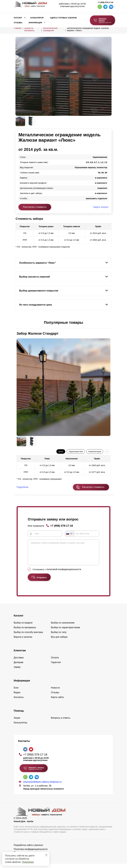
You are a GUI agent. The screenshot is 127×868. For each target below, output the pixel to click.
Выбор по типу (59, 636)
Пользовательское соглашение (30, 857)
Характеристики (76, 452)
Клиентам (20, 655)
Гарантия (56, 666)
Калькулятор (37, 18)
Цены (61, 452)
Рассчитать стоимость (35, 207)
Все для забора (59, 641)
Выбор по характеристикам (65, 632)
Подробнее (28, 862)
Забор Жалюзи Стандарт (38, 333)
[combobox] (70, 534)
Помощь (19, 715)
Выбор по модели (23, 627)
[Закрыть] (46, 855)
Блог (16, 692)
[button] (17, 323)
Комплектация (95, 452)
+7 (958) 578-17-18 (105, 2)
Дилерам (19, 666)
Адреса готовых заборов (63, 18)
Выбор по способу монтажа (28, 636)
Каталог (18, 18)
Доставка (19, 662)
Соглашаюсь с (57, 574)
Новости (55, 692)
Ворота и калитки (23, 641)
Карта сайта (57, 701)
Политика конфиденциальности (31, 853)
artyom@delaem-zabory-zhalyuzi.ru (42, 786)
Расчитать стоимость (93, 487)
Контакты (19, 701)
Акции (17, 722)
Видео (17, 697)
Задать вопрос (101, 207)
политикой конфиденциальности (64, 573)
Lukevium (38, 849)
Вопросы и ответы (61, 722)
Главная (18, 28)
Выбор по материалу (29, 29)
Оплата (55, 662)
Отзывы (18, 23)
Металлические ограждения (50, 29)
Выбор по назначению (63, 627)
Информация (35, 23)
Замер (17, 671)
